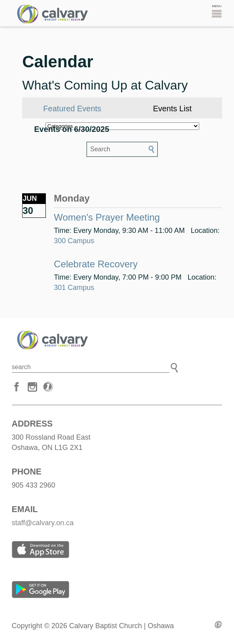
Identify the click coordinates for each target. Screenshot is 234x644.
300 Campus (74, 241)
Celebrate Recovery (96, 264)
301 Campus (74, 288)
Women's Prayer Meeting (107, 217)
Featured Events (72, 109)
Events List (172, 109)
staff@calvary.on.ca (43, 523)
